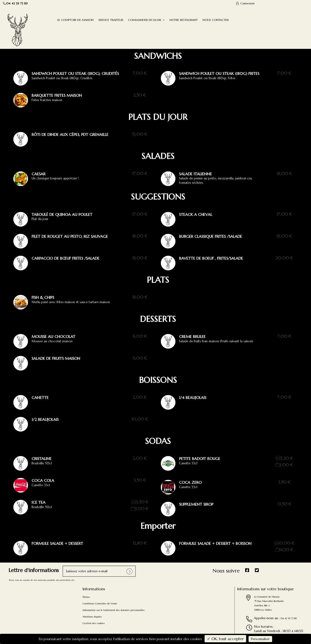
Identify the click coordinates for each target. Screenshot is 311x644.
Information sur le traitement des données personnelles (114, 610)
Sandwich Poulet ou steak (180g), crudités (75, 73)
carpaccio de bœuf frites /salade (65, 258)
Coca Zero (190, 482)
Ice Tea (39, 502)
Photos (86, 597)
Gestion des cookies (94, 623)
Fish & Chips (43, 297)
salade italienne (195, 174)
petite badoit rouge (200, 459)
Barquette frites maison (57, 95)
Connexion (245, 3)
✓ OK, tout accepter (225, 639)
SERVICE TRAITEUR (111, 20)
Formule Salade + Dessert (57, 543)
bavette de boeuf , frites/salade (211, 258)
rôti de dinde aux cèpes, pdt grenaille (70, 134)
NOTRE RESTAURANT (184, 20)
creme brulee (192, 336)
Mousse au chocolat (53, 336)
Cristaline (42, 459)
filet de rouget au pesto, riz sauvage (70, 236)
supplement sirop (196, 504)
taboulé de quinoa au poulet (62, 214)
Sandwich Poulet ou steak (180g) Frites (219, 73)
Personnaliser (260, 639)
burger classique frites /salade (211, 236)
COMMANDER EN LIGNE (146, 20)
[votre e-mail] (99, 571)
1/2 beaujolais (45, 419)
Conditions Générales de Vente (100, 604)
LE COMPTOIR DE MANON (75, 20)
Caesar (39, 174)
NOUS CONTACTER (216, 20)
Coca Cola (43, 480)
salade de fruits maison (56, 358)
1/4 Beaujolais (193, 397)
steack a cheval (196, 214)
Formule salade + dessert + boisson (215, 543)
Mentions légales (92, 617)
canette (40, 397)
